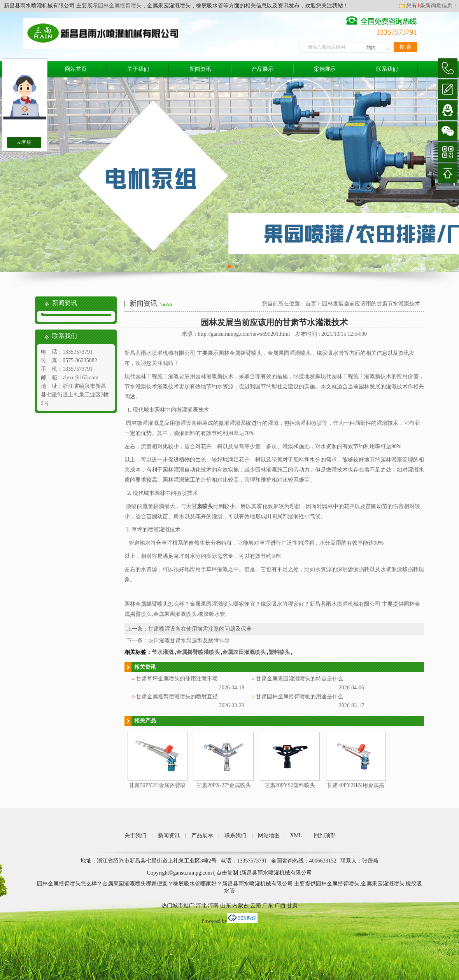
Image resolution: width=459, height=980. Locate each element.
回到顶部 (325, 835)
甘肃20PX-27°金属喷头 (224, 785)
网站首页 (76, 69)
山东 (226, 905)
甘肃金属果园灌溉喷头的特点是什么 (300, 679)
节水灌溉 (163, 652)
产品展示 (263, 69)
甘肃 (292, 905)
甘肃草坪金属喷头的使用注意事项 (177, 679)
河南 (213, 905)
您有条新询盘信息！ (428, 6)
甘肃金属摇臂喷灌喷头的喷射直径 (177, 697)
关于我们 (138, 69)
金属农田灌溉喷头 (244, 652)
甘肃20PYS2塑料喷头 (290, 785)
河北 (201, 905)
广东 (268, 905)
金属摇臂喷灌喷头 (198, 652)
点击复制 (227, 873)
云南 (256, 905)
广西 (280, 905)
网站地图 (269, 835)
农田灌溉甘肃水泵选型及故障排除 (189, 641)
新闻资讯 (200, 69)
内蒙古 (240, 905)
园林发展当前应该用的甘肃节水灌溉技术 (371, 304)
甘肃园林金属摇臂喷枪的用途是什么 (300, 697)
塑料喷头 (279, 652)
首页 (311, 304)
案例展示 (325, 69)
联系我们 (387, 69)
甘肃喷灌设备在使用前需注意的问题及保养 (200, 629)
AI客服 (24, 142)
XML (296, 835)
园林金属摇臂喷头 (120, 6)
